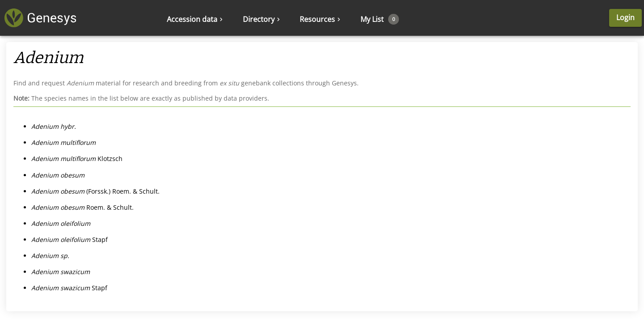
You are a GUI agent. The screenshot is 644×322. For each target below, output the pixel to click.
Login (625, 17)
